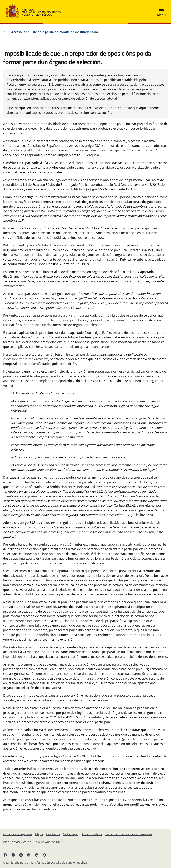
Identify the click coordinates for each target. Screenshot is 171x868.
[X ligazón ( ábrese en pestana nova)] (21, 855)
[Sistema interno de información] (129, 834)
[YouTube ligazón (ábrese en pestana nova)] (29, 855)
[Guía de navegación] (18, 834)
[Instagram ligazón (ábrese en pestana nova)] (13, 855)
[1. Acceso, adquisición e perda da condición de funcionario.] (53, 32)
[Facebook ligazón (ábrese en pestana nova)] (5, 855)
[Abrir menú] (161, 11)
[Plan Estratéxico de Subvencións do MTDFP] (35, 842)
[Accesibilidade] (92, 834)
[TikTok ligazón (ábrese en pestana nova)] (44, 855)
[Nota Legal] (71, 834)
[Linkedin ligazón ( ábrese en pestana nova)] (37, 855)
